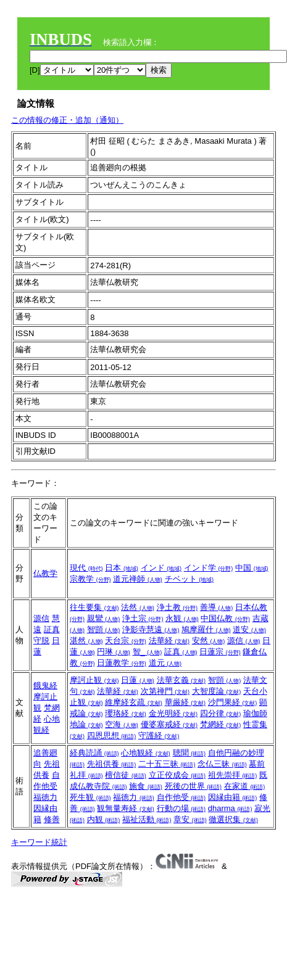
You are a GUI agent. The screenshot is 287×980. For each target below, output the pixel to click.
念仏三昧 (222, 764)
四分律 (221, 713)
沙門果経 (233, 702)
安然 (209, 640)
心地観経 (146, 753)
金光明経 (173, 713)
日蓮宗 (220, 652)
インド (161, 568)
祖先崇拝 (233, 775)
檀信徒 (126, 775)
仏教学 (45, 573)
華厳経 (185, 702)
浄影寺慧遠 (151, 629)
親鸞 (104, 618)
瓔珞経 (126, 713)
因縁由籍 (233, 797)
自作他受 (181, 797)
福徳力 (45, 797)
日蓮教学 (122, 663)
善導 (217, 607)
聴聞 (189, 753)
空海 (122, 724)
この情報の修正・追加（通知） (67, 120)
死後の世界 (193, 786)
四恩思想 (112, 735)
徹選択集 (233, 819)
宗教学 (90, 579)
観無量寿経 (126, 808)
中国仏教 (225, 618)
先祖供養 (112, 764)
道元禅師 (138, 579)
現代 (86, 568)
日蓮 (138, 680)
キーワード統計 (39, 842)
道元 (165, 663)
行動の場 (181, 808)
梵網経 (221, 724)
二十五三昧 (167, 764)
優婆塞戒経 (169, 724)
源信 (41, 618)
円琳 (114, 652)
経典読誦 (94, 753)
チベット (189, 579)
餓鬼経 (45, 686)
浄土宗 (143, 618)
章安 (190, 819)
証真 (52, 629)
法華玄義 (181, 680)
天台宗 (126, 640)
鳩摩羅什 (206, 629)
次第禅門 (165, 691)
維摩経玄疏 (134, 702)
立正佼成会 (177, 775)
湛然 (86, 640)
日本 (122, 568)
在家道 (245, 786)
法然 (138, 607)
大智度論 (217, 691)
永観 (182, 618)
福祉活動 (147, 819)
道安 (249, 629)
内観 (104, 819)
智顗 (104, 629)
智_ (148, 652)
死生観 (90, 797)
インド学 (209, 568)
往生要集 (94, 607)
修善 (52, 819)
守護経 (159, 735)
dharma (230, 808)
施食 (146, 786)
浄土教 (177, 607)
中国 (252, 568)
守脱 (41, 640)
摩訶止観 (94, 680)
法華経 (169, 640)
